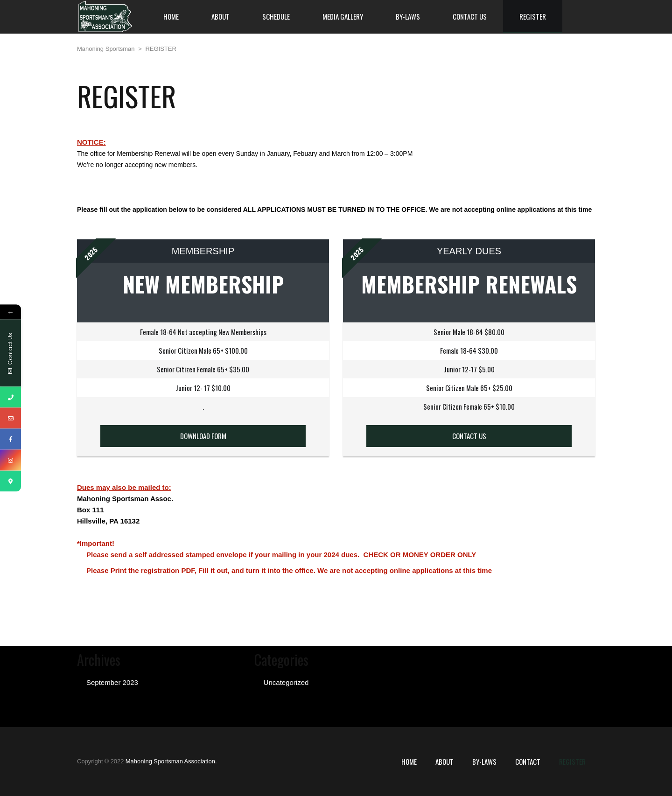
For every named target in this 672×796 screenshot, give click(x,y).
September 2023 (112, 682)
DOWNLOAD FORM (203, 436)
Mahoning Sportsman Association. (171, 761)
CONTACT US (469, 436)
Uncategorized (286, 682)
